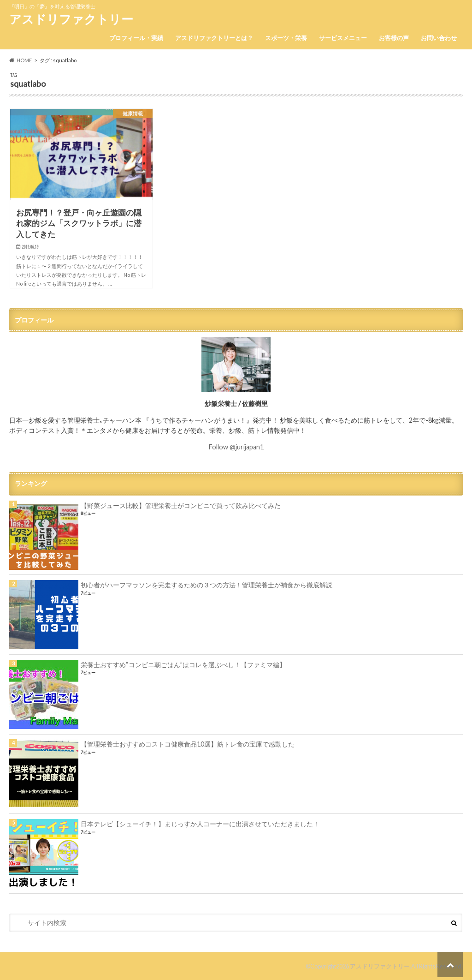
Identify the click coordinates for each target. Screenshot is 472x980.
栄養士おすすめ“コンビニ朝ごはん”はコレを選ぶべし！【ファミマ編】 (183, 665)
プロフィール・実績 (136, 38)
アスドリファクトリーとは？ (214, 38)
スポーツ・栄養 (286, 38)
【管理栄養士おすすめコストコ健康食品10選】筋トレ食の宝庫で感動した (188, 744)
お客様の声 (394, 38)
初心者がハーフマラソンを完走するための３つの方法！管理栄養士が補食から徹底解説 (206, 585)
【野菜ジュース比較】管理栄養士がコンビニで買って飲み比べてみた (181, 505)
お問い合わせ (439, 38)
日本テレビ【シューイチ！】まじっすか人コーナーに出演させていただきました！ (200, 824)
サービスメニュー (343, 38)
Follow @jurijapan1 (236, 447)
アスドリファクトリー (71, 19)
